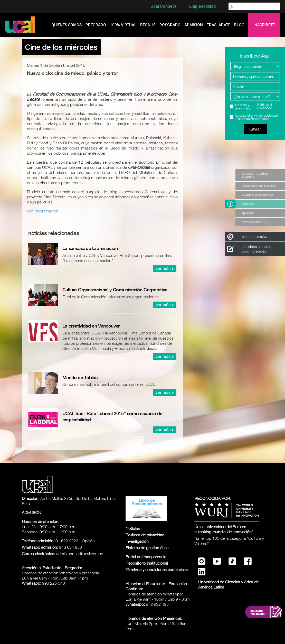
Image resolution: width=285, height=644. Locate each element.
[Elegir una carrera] (255, 66)
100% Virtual (123, 25)
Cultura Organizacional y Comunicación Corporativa (115, 290)
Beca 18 (148, 25)
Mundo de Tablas (80, 377)
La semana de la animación (90, 248)
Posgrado (170, 25)
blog (239, 25)
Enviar (255, 129)
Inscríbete (264, 25)
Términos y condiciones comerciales (157, 570)
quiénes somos (66, 25)
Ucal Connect (163, 6)
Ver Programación (43, 211)
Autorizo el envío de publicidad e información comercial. (256, 117)
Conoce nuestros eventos (255, 175)
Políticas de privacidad (145, 535)
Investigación (137, 541)
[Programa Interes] (255, 96)
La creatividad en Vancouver (91, 326)
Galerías (248, 213)
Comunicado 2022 (256, 222)
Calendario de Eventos (259, 186)
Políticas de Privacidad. (265, 106)
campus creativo (255, 236)
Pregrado (96, 25)
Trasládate (218, 25)
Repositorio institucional (147, 563)
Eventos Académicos (258, 195)
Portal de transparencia (146, 557)
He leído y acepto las (258, 106)
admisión (194, 25)
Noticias (248, 204)
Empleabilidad (202, 6)
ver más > (165, 269)
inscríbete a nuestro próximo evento (257, 249)
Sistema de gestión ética (147, 548)
